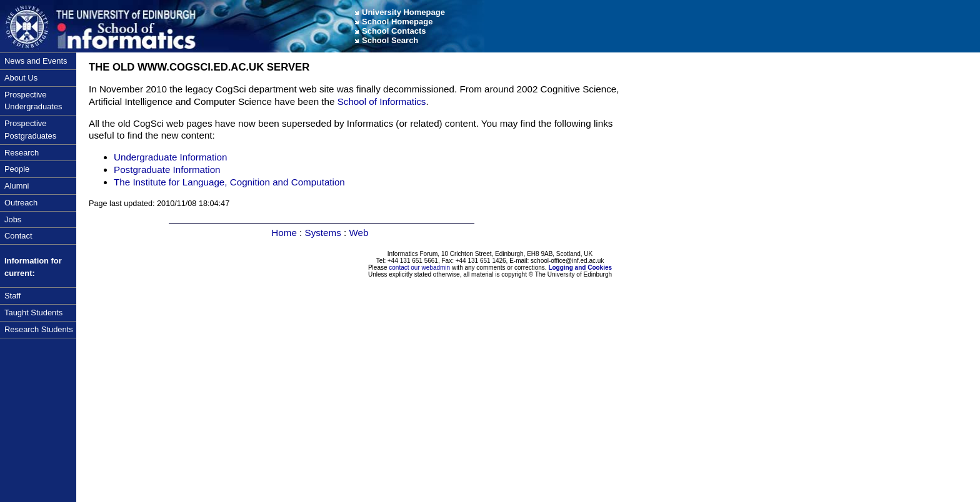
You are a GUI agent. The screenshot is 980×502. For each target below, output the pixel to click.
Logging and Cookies (580, 268)
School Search (390, 40)
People (17, 169)
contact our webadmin (419, 268)
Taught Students (33, 313)
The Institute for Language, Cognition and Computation (229, 182)
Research (22, 153)
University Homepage (403, 12)
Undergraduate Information (171, 157)
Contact (18, 236)
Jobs (13, 219)
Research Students (39, 329)
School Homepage (397, 22)
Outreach (21, 203)
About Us (21, 78)
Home (284, 233)
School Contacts (394, 31)
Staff (12, 296)
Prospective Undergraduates (33, 101)
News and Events (36, 61)
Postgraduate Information (167, 170)
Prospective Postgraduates (30, 130)
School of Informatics (382, 101)
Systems (323, 233)
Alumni (17, 186)
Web (358, 233)
